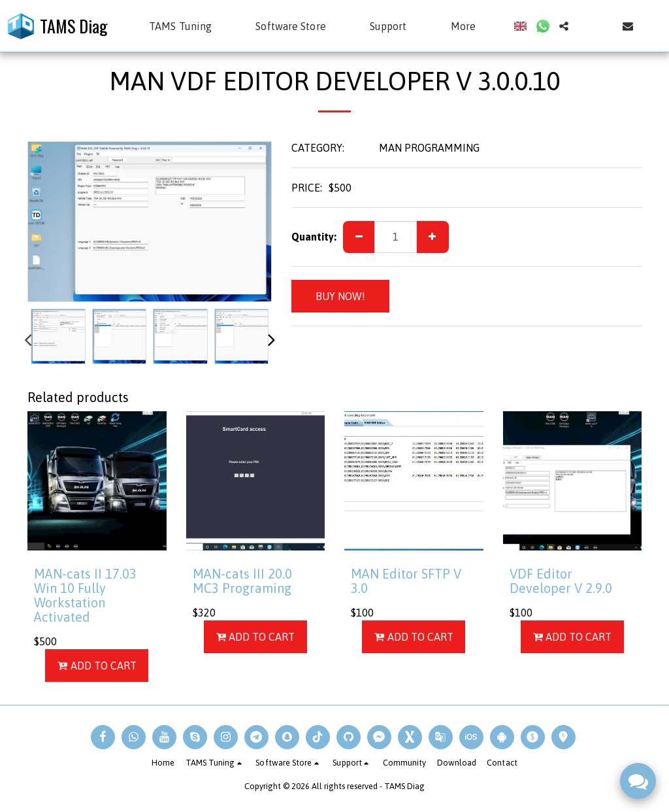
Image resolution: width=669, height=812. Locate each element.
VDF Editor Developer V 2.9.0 (561, 581)
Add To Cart (97, 666)
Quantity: (314, 237)
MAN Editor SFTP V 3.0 (406, 581)
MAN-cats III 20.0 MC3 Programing (242, 581)
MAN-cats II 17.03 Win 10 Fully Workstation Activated (85, 595)
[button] (187, 26)
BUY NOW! (340, 296)
